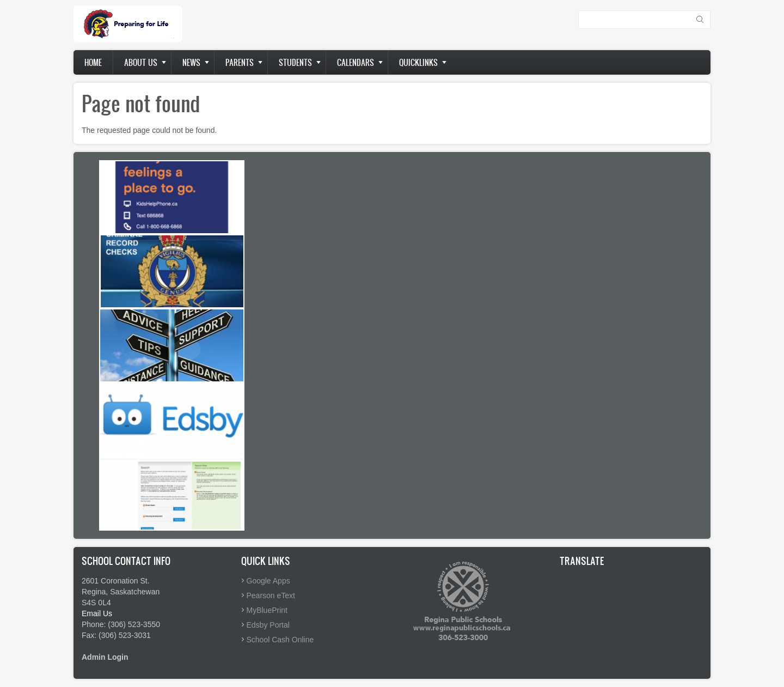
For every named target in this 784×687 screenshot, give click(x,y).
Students (295, 62)
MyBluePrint (267, 610)
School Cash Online (280, 640)
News (191, 62)
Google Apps (268, 581)
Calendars (356, 62)
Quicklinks (418, 62)
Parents (240, 62)
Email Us (97, 613)
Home (93, 62)
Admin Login (105, 657)
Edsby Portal (268, 625)
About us (141, 62)
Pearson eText (271, 595)
